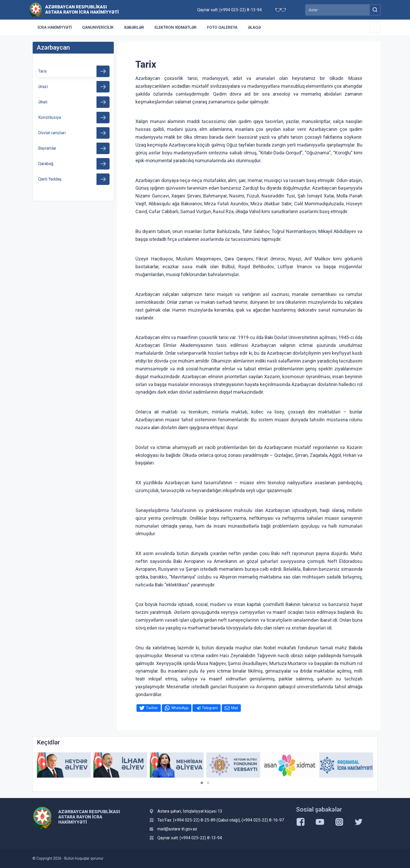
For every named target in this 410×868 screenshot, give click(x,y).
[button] (202, 783)
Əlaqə (254, 27)
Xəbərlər (134, 27)
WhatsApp (180, 708)
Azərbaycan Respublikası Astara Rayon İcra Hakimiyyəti (82, 9)
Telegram (210, 708)
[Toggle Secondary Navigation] (375, 27)
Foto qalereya (222, 27)
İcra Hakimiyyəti (55, 27)
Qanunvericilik (98, 27)
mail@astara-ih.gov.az (177, 829)
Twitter (152, 708)
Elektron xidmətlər (176, 27)
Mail (235, 708)
